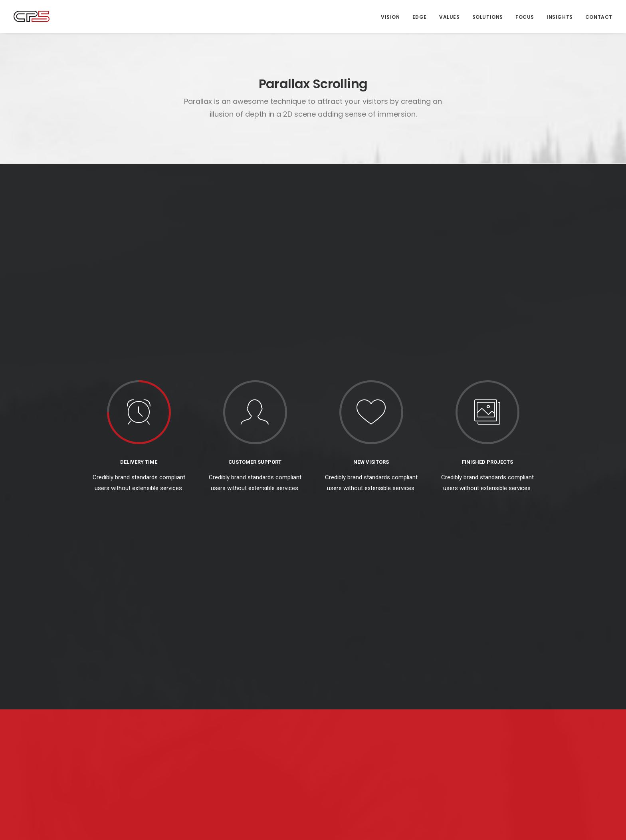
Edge (420, 17)
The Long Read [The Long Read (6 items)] (456, 723)
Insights (560, 17)
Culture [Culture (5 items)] (478, 689)
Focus (525, 17)
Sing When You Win (345, 690)
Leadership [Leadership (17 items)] (509, 689)
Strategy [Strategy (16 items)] (450, 712)
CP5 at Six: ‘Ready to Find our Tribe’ (366, 712)
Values (450, 17)
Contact (599, 17)
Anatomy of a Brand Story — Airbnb (249, 755)
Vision (390, 17)
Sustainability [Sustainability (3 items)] (487, 712)
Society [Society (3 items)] (508, 700)
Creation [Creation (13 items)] (449, 689)
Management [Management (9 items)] (454, 700)
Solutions (488, 17)
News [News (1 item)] (484, 700)
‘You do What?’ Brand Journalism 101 (253, 767)
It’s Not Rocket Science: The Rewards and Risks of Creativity (368, 738)
